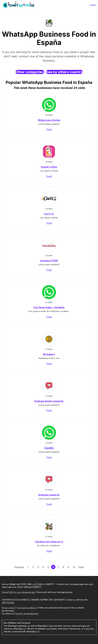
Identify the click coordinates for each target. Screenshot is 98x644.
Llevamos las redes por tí (49, 542)
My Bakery (49, 354)
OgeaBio (49, 448)
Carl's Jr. (49, 214)
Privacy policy (8, 608)
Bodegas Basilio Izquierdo (49, 401)
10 (74, 567)
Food (49, 129)
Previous (19, 567)
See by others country (64, 72)
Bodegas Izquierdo (49, 495)
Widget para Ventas (49, 120)
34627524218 (8, 603)
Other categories (30, 72)
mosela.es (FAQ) (49, 261)
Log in (93, 5)
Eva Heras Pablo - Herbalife (49, 307)
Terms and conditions (26, 608)
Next (81, 567)
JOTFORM (37, 584)
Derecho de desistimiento (27, 614)
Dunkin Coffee (49, 167)
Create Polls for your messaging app (18, 592)
